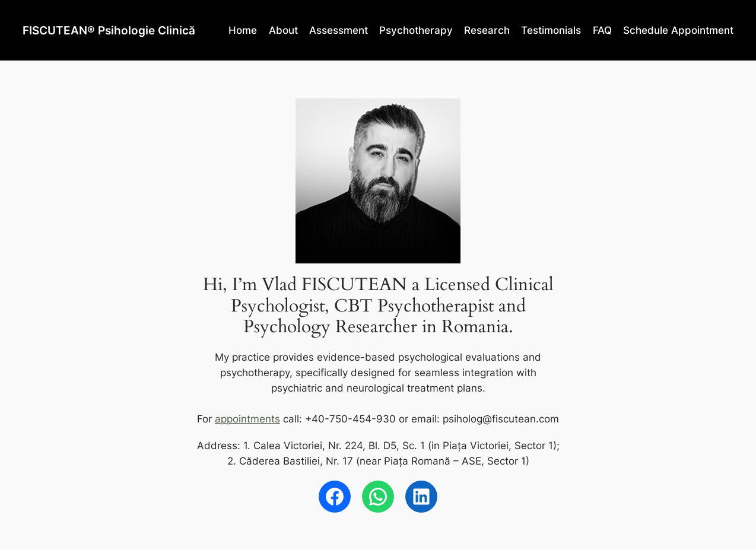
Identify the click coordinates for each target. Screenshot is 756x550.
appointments (247, 419)
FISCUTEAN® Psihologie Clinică (109, 30)
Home (243, 30)
